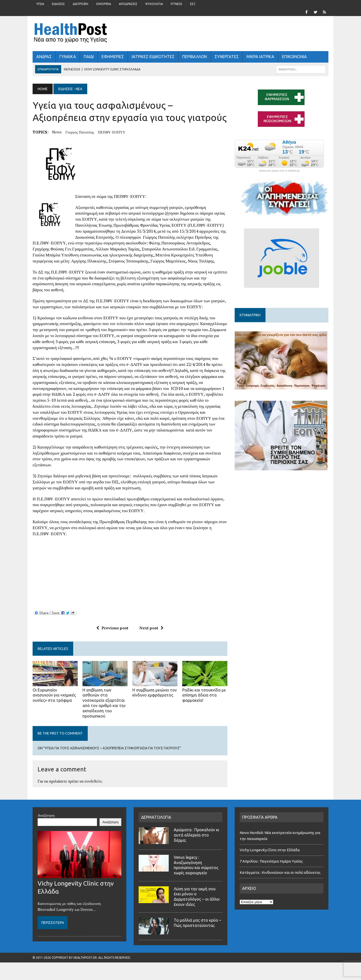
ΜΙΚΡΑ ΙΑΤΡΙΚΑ (260, 57)
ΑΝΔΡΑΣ (44, 57)
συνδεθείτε (93, 781)
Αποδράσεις (128, 4)
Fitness (176, 4)
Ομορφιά (104, 4)
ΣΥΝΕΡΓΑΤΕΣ (227, 57)
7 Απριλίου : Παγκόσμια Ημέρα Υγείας (271, 861)
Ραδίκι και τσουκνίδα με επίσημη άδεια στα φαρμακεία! (204, 695)
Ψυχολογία (154, 4)
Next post (151, 628)
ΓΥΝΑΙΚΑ (68, 57)
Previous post (112, 628)
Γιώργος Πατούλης (80, 132)
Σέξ (193, 4)
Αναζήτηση (46, 815)
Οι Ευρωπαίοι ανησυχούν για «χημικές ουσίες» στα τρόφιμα (54, 695)
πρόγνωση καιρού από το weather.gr (279, 171)
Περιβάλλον (195, 57)
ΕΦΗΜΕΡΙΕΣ (113, 57)
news (57, 132)
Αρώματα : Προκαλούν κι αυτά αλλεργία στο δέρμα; (196, 835)
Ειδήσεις (58, 4)
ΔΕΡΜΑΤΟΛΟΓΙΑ (156, 817)
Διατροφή (80, 4)
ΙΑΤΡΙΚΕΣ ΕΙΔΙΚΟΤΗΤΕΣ (153, 57)
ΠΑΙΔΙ (89, 57)
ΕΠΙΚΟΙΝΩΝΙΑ (294, 57)
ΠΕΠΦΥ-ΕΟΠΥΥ (112, 132)
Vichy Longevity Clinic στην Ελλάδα (270, 850)
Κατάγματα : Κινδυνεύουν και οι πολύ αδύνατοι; (281, 872)
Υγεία (40, 4)
